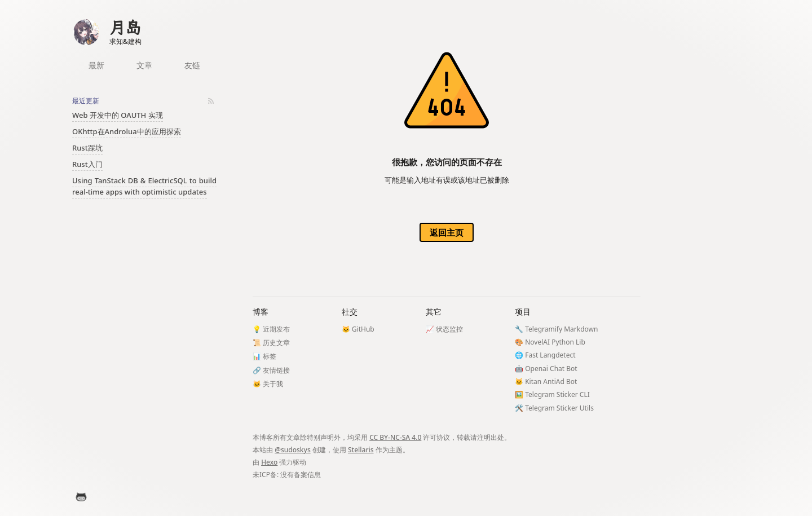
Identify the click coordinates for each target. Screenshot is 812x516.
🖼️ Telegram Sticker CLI (552, 394)
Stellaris (361, 450)
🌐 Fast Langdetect (545, 355)
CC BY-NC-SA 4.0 (395, 437)
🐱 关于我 (268, 384)
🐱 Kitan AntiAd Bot (546, 382)
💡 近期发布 (271, 329)
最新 (96, 65)
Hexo (269, 462)
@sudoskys (293, 450)
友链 (192, 65)
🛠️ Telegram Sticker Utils (554, 408)
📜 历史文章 (271, 343)
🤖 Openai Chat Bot (546, 369)
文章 (144, 65)
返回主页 (447, 232)
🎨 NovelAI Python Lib (550, 342)
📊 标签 (264, 356)
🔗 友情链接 (271, 370)
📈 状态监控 (444, 329)
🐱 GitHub (358, 329)
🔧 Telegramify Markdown (556, 329)
